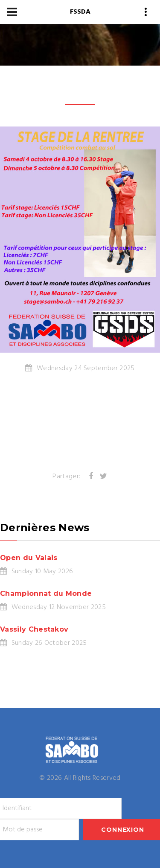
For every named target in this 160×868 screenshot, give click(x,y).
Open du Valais (29, 558)
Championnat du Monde (46, 594)
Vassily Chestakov (34, 629)
